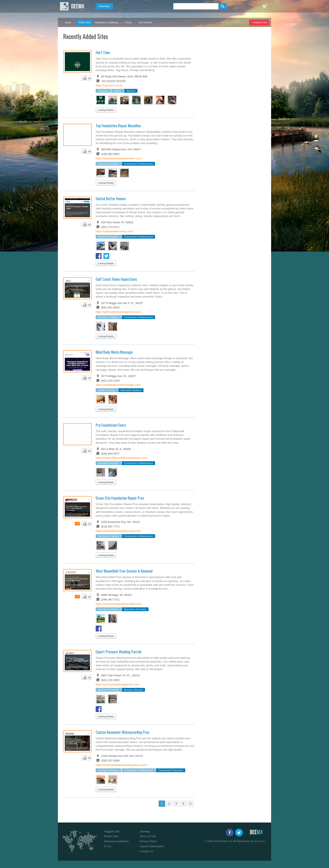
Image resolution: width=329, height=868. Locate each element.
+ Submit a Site (259, 22)
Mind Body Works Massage (114, 352)
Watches (131, 91)
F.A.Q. (129, 22)
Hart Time (103, 52)
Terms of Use (148, 836)
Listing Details (106, 110)
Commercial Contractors (171, 770)
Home (68, 22)
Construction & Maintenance (138, 164)
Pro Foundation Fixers (111, 425)
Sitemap (145, 831)
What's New (85, 22)
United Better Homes (111, 199)
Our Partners (146, 22)
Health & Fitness (107, 390)
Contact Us (146, 851)
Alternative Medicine (131, 390)
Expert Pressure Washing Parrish (119, 652)
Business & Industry (109, 164)
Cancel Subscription (152, 846)
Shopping (103, 91)
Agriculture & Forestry (135, 609)
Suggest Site (112, 831)
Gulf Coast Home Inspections (116, 279)
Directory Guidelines (116, 841)
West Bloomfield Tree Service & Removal (124, 571)
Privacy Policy (148, 841)
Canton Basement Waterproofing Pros (122, 732)
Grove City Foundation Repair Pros (120, 498)
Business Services (133, 690)
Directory (104, 6)
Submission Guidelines (107, 22)
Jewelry (117, 91)
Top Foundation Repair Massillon (118, 126)
